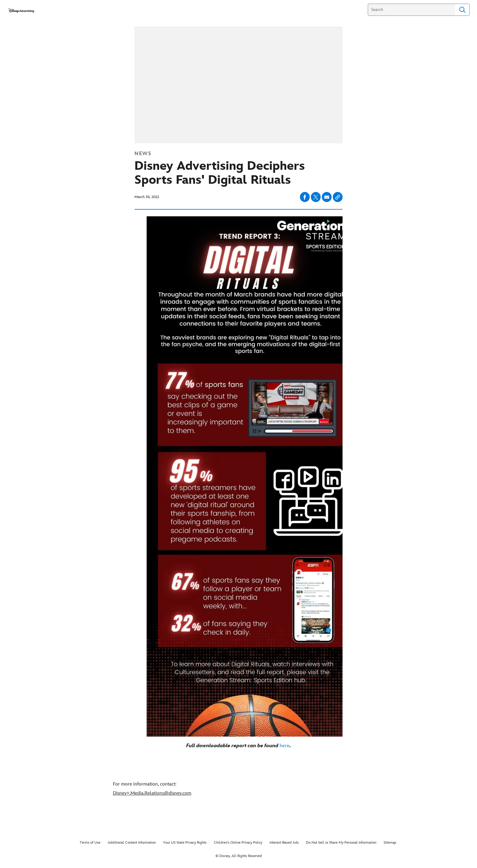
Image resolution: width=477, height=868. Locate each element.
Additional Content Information (132, 843)
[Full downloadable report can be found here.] (238, 746)
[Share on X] (316, 197)
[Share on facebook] (305, 197)
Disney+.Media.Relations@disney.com (152, 793)
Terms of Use (90, 843)
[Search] (411, 10)
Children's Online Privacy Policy (238, 843)
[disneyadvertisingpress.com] (21, 11)
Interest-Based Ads (284, 843)
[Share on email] (327, 197)
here (285, 746)
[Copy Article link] (338, 197)
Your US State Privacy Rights (185, 843)
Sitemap (390, 843)
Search (462, 10)
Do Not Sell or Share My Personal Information (341, 843)
